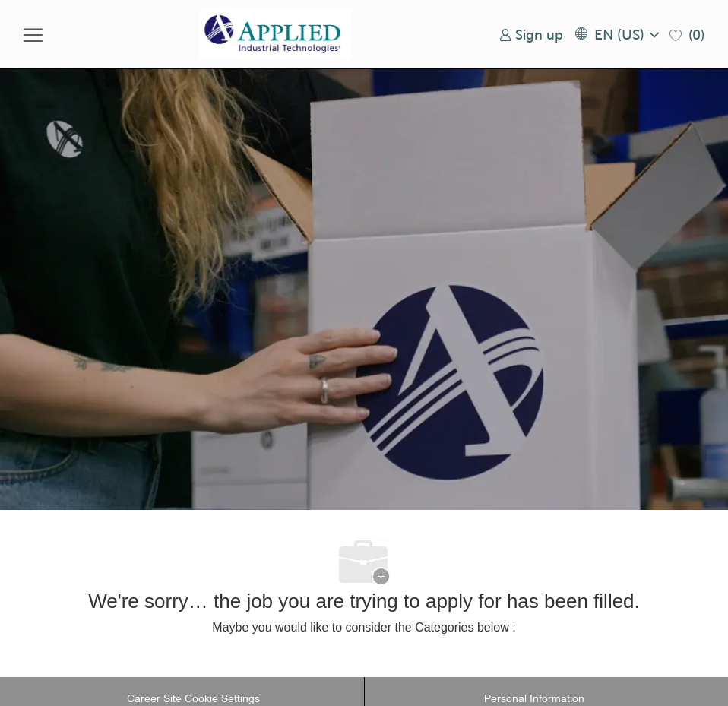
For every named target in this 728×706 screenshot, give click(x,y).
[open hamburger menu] (33, 34)
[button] (616, 35)
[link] (531, 35)
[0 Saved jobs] (687, 35)
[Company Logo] (275, 34)
